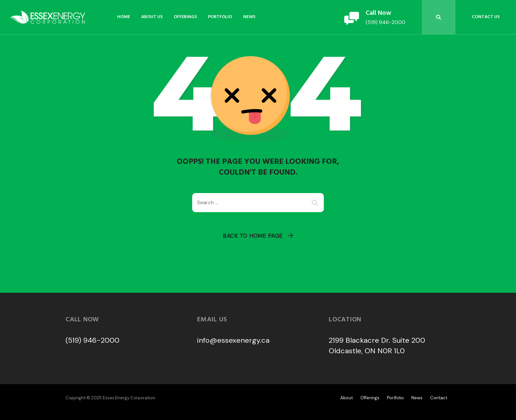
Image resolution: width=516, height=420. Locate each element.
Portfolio (220, 17)
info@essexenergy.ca (233, 340)
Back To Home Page (253, 236)
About (347, 398)
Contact (439, 398)
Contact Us (486, 17)
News (249, 17)
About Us (152, 17)
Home (124, 17)
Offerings (185, 17)
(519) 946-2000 (92, 340)
